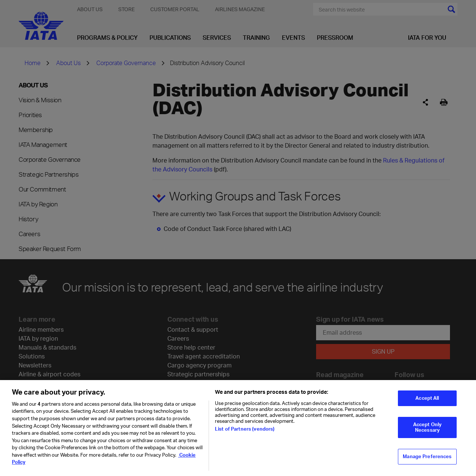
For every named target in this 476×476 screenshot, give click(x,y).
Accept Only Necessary (427, 436)
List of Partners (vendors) (245, 437)
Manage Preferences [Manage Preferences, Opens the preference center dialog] (427, 465)
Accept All (427, 406)
